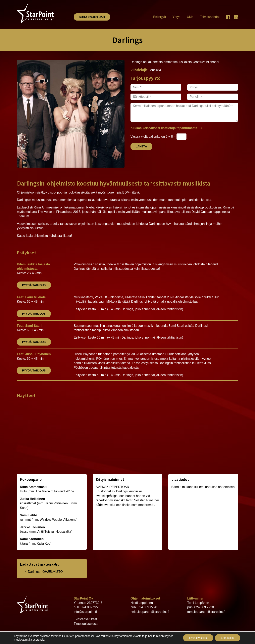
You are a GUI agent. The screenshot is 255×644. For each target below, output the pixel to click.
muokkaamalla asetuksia (29, 640)
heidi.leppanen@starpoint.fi (150, 612)
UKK (190, 17)
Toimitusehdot (210, 17)
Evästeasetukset (85, 619)
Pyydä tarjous (34, 285)
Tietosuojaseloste (86, 624)
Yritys (177, 17)
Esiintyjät (160, 17)
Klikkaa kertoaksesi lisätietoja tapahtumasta (164, 128)
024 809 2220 (91, 607)
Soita (92, 17)
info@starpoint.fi (85, 612)
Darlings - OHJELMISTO (45, 572)
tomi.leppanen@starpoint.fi (206, 612)
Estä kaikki (228, 638)
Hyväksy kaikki (198, 638)
